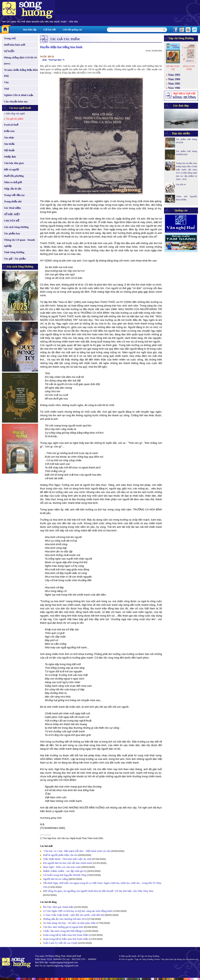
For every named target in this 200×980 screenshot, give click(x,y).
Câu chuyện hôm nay (16, 101)
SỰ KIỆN (9, 51)
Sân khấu (9, 144)
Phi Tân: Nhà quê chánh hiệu (58, 907)
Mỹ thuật (9, 150)
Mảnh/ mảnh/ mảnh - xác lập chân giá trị (65, 871)
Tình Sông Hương (14, 252)
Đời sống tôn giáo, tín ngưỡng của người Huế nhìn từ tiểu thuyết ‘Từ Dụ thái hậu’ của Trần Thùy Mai (98, 891)
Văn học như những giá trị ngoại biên (63, 927)
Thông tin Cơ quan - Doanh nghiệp (19, 243)
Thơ (6, 89)
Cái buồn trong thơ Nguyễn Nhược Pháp (65, 875)
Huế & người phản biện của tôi (60, 855)
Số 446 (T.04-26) (173, 68)
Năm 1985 (174, 84)
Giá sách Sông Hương (16, 227)
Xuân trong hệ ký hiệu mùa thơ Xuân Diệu (66, 935)
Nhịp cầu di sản (13, 189)
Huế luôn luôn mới (15, 45)
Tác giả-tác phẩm (15, 119)
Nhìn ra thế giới (13, 182)
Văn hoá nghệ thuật (20, 108)
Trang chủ (10, 38)
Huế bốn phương (14, 176)
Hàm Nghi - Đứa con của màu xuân (62, 867)
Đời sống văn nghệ (15, 114)
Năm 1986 (174, 88)
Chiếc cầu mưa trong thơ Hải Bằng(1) (63, 931)
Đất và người (11, 169)
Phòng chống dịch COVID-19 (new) (20, 60)
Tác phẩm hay (12, 233)
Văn (6, 82)
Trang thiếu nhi (13, 201)
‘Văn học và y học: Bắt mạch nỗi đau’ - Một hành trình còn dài (76, 851)
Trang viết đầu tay (14, 195)
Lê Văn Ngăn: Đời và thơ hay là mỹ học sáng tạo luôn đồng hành (78, 911)
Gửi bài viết (49, 30)
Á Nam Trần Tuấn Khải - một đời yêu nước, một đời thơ (74, 915)
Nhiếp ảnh (10, 157)
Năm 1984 (174, 79)
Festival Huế (11, 125)
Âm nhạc (9, 137)
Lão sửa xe (181, 184)
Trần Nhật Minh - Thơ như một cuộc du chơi (67, 859)
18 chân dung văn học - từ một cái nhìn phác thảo (69, 923)
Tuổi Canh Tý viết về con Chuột (60, 943)
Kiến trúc (9, 131)
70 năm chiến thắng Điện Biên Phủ (21, 73)
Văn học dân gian (14, 163)
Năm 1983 (174, 75)
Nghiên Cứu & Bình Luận (19, 95)
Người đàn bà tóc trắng (55, 879)
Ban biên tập (30, 30)
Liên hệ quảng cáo (72, 30)
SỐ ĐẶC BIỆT (12, 214)
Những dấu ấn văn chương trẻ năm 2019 (65, 919)
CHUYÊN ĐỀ (12, 221)
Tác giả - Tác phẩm (15, 259)
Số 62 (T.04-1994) (189, 68)
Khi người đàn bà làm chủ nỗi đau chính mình (68, 863)
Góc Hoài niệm (12, 208)
